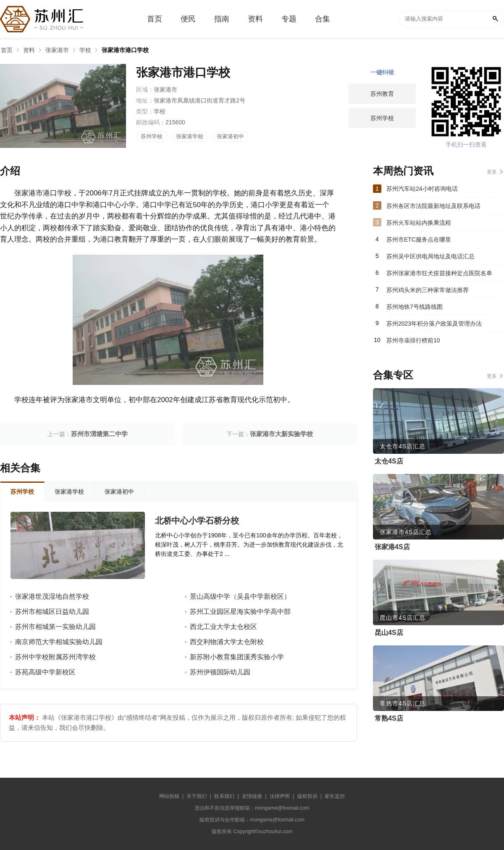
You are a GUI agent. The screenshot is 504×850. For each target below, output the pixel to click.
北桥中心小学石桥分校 (197, 521)
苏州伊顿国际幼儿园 (220, 672)
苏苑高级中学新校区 (45, 672)
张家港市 (57, 50)
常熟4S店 (389, 718)
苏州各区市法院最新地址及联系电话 (433, 206)
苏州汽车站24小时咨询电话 (422, 189)
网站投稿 (169, 796)
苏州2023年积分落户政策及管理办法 (434, 324)
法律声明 (280, 796)
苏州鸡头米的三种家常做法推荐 (428, 290)
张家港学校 (190, 136)
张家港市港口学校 (125, 50)
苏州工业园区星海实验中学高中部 (240, 612)
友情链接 (252, 796)
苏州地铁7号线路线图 (415, 307)
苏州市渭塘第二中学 (99, 434)
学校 (85, 50)
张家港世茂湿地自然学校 (52, 596)
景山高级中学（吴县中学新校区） (240, 596)
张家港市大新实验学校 (281, 434)
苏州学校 (152, 136)
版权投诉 (307, 796)
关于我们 (197, 796)
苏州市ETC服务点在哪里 (419, 239)
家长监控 (335, 796)
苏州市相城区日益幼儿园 (52, 612)
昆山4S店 (389, 633)
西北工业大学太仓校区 (223, 627)
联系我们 (224, 796)
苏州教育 (382, 94)
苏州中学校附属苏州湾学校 (55, 657)
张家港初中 (230, 136)
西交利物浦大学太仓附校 (227, 642)
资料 (29, 50)
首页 (7, 50)
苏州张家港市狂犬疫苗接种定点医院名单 (439, 273)
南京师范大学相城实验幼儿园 (59, 642)
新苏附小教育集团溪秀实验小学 (237, 657)
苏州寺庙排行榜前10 (413, 340)
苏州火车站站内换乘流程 (419, 223)
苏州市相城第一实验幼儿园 (55, 627)
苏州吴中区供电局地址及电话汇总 (430, 256)
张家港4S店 (392, 547)
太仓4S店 (389, 461)
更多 (492, 172)
